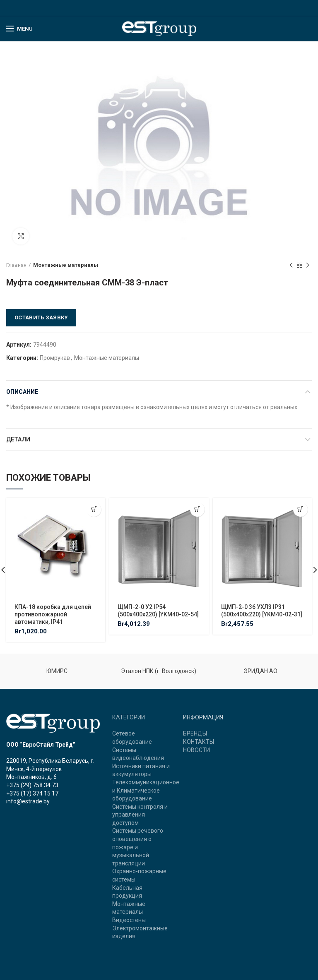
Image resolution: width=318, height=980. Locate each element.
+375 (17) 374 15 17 (32, 793)
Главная (16, 265)
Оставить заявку (41, 317)
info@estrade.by (28, 801)
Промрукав (55, 358)
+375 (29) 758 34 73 (32, 785)
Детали (18, 439)
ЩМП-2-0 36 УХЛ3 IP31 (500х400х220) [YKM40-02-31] (262, 611)
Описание (22, 392)
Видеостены (129, 920)
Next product (308, 266)
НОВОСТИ (196, 750)
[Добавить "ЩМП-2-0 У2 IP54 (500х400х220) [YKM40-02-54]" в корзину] (197, 509)
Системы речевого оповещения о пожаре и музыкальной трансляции (138, 847)
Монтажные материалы (66, 265)
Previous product (291, 266)
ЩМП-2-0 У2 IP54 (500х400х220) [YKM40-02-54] (158, 611)
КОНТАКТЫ (199, 742)
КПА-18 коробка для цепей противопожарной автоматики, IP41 (53, 614)
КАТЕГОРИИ (129, 717)
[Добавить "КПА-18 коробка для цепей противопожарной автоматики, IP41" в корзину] (94, 509)
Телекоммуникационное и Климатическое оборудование (146, 790)
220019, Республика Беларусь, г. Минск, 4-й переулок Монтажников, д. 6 (50, 769)
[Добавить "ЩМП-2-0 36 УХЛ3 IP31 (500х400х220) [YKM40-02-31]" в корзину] (300, 509)
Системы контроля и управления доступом (140, 815)
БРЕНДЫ (195, 733)
